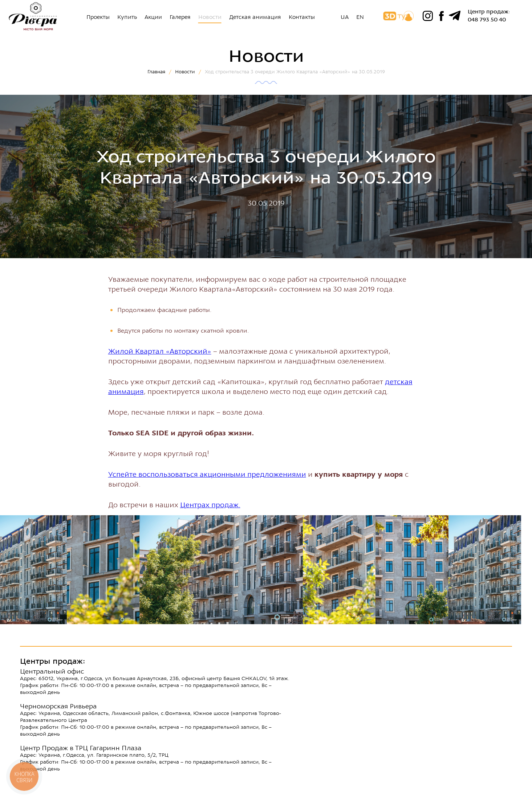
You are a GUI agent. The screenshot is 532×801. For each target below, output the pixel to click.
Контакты (302, 17)
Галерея (180, 17)
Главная (156, 72)
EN (360, 17)
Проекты (98, 17)
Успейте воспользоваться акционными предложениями (207, 474)
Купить (127, 17)
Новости (210, 17)
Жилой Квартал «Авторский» (160, 351)
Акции (153, 17)
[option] (103, 570)
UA (345, 17)
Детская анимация (255, 17)
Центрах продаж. (210, 505)
